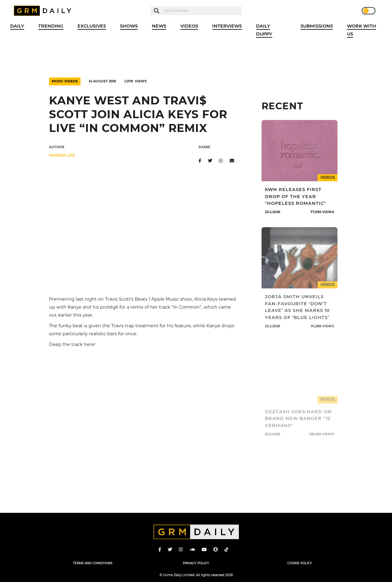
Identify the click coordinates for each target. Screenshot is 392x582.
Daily (17, 26)
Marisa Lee (62, 155)
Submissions (317, 26)
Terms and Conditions (93, 563)
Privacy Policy (196, 563)
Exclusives (92, 26)
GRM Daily (44, 11)
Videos (189, 26)
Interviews (227, 26)
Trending (51, 26)
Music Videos (65, 81)
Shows (129, 26)
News (159, 26)
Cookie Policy (300, 563)
